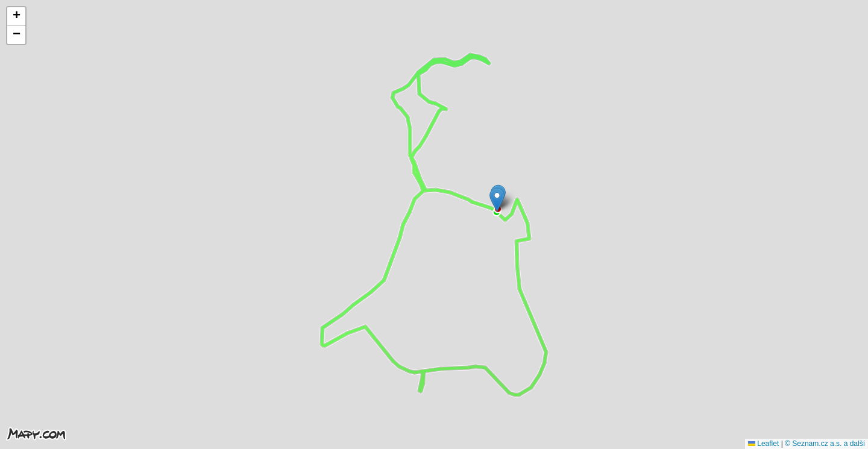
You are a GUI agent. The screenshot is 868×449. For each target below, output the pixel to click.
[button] (497, 200)
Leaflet (763, 444)
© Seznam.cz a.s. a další (825, 444)
